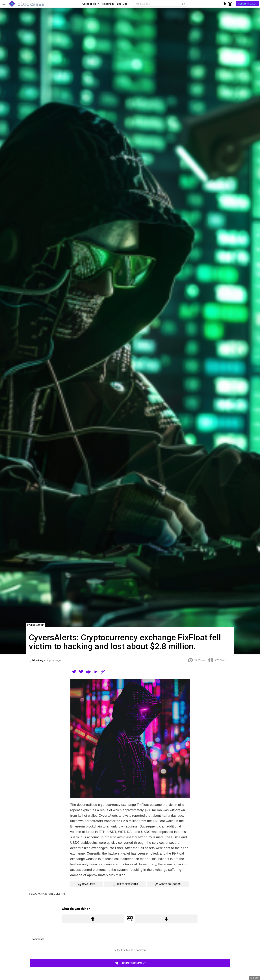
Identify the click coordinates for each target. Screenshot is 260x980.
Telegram (108, 4)
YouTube (122, 4)
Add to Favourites (127, 884)
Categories (89, 5)
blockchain (39, 894)
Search (184, 5)
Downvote (166, 919)
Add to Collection (170, 884)
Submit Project (247, 4)
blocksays (58, 894)
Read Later (89, 884)
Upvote (93, 919)
